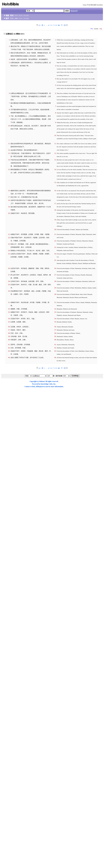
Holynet (42, 381)
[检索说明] (74, 11)
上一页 (41, 25)
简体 (12, 15)
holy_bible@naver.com (40, 387)
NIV (16, 15)
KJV (21, 15)
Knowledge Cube (47, 384)
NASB (26, 15)
